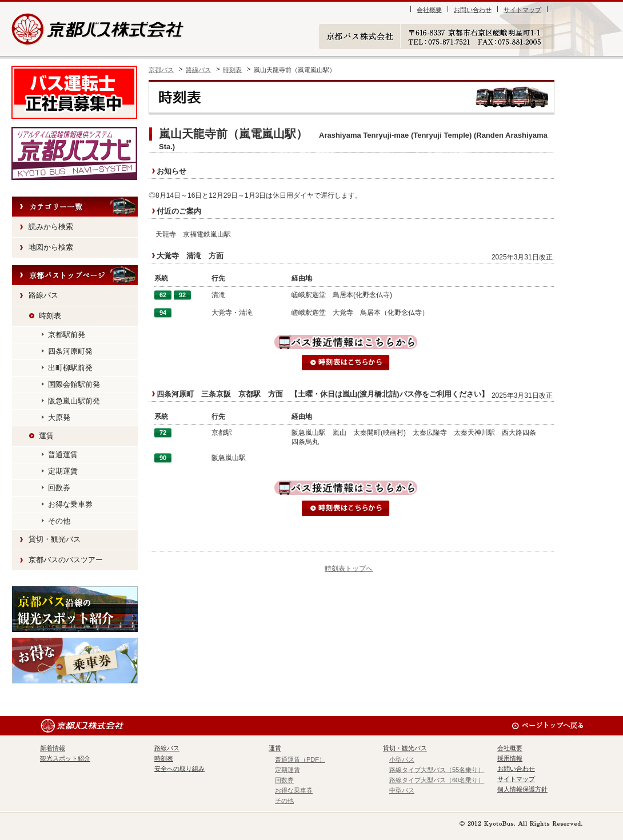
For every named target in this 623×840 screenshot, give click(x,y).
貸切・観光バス (55, 539)
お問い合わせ (473, 10)
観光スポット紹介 (75, 609)
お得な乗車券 (70, 504)
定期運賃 (63, 471)
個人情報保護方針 (522, 789)
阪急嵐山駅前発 (74, 401)
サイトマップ (522, 10)
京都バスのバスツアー (66, 560)
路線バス (198, 70)
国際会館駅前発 (74, 384)
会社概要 (429, 10)
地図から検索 (51, 247)
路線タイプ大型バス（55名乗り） (437, 770)
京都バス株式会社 (99, 29)
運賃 (46, 436)
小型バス (402, 759)
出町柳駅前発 (70, 368)
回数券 (59, 488)
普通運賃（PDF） (300, 759)
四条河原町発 (70, 351)
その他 (59, 521)
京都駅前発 (67, 335)
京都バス (161, 70)
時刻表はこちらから (346, 363)
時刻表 (232, 70)
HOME (75, 275)
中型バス (402, 790)
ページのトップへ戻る (547, 726)
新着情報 (53, 748)
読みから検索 (51, 227)
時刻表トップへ (349, 569)
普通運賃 (63, 455)
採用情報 (510, 758)
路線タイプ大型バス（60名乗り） (437, 780)
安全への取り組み (179, 769)
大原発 (59, 417)
